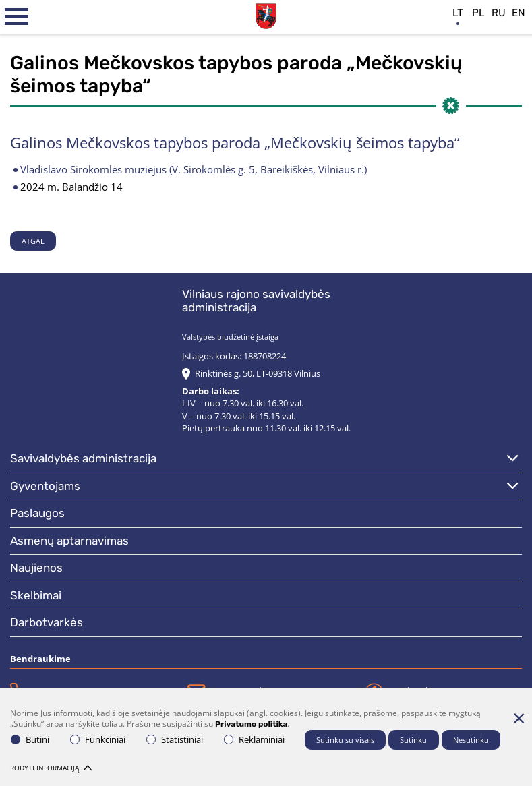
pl (478, 13)
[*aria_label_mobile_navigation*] (17, 17)
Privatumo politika (251, 724)
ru (499, 13)
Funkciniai (98, 739)
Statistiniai (175, 739)
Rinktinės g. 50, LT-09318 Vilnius (258, 373)
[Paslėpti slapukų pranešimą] (519, 718)
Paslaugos (37, 513)
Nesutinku (471, 740)
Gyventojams (45, 486)
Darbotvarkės (47, 622)
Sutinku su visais (345, 740)
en (519, 13)
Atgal (33, 241)
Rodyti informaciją (51, 768)
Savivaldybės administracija (83, 458)
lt (458, 13)
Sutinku (413, 740)
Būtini (30, 739)
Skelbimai (36, 595)
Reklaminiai (254, 739)
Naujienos (36, 568)
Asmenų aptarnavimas (69, 541)
